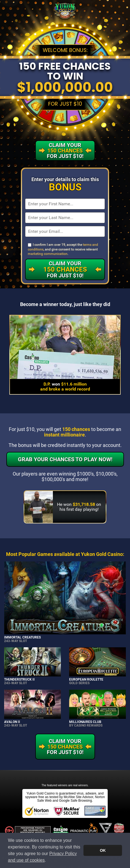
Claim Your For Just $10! (65, 269)
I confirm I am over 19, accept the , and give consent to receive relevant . (63, 249)
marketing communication (48, 254)
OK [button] (103, 850)
